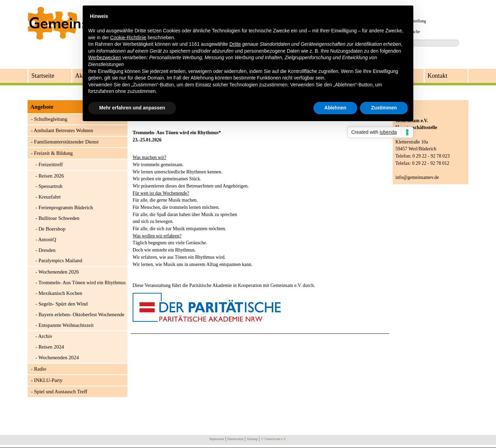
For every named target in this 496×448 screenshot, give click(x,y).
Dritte (235, 44)
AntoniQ (47, 239)
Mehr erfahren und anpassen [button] (132, 108)
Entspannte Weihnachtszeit (66, 325)
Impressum (217, 439)
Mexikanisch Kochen (60, 293)
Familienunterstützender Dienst (66, 142)
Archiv (45, 336)
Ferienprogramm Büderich (66, 207)
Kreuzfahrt (50, 197)
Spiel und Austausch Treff (61, 392)
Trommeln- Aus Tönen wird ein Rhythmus (82, 282)
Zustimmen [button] (384, 108)
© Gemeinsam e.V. (274, 439)
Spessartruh (50, 186)
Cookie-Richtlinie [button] (128, 38)
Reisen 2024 (51, 347)
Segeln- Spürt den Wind (63, 304)
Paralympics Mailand (60, 260)
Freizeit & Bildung (54, 153)
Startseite (43, 76)
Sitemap (252, 439)
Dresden (47, 250)
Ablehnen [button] (335, 108)
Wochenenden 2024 (58, 358)
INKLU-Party (48, 380)
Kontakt (437, 76)
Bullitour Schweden (59, 218)
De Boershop (52, 229)
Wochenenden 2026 (58, 272)
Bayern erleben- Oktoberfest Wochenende (82, 314)
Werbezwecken (105, 57)
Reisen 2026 (51, 176)
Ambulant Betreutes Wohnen (63, 130)
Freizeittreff (51, 164)
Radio (40, 369)
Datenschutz (236, 439)
